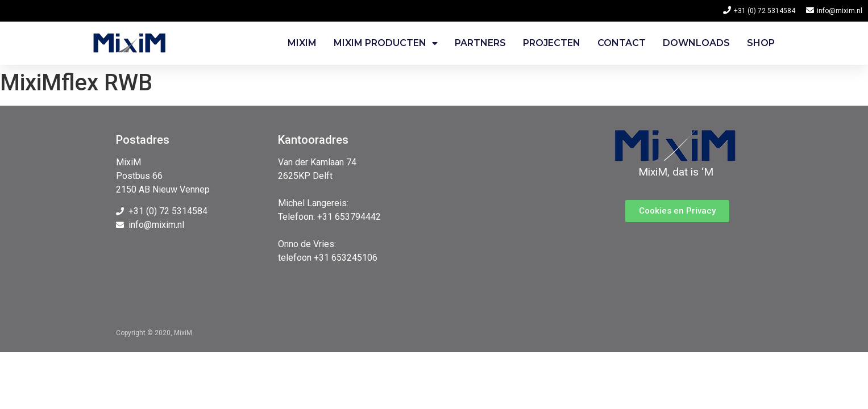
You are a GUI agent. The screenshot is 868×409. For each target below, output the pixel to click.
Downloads (696, 43)
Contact (622, 43)
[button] (677, 211)
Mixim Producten (386, 43)
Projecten (552, 43)
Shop (761, 43)
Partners (480, 43)
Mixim (302, 43)
